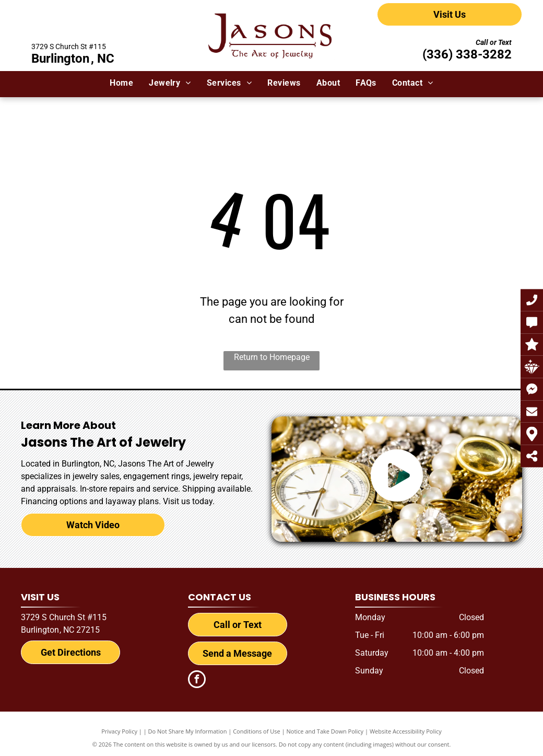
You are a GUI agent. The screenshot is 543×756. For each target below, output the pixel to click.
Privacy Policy (119, 731)
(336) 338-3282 (467, 54)
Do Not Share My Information (188, 731)
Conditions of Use (257, 731)
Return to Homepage (272, 357)
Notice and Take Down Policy (325, 731)
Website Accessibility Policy (406, 731)
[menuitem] (121, 83)
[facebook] (197, 681)
